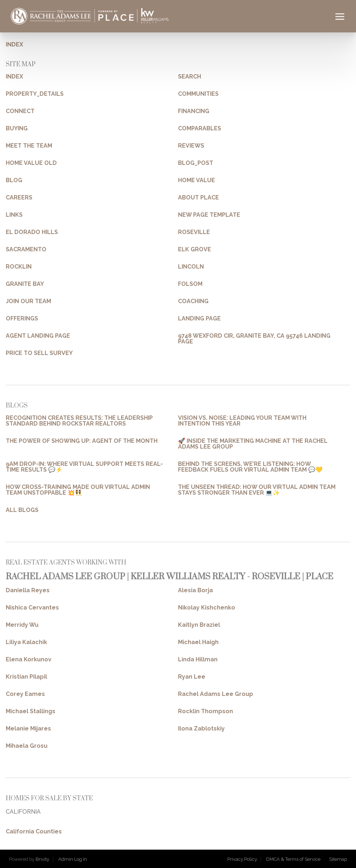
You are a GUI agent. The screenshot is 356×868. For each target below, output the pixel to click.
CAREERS (19, 198)
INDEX (14, 44)
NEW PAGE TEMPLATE (209, 215)
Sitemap (338, 859)
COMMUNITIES (198, 94)
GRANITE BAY (25, 284)
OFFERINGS (22, 319)
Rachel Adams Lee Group (216, 694)
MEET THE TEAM (29, 146)
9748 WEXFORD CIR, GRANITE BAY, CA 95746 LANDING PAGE (254, 339)
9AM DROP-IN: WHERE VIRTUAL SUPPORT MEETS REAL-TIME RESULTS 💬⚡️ (84, 467)
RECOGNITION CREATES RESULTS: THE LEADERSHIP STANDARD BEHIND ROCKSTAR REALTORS (79, 421)
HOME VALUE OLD (31, 163)
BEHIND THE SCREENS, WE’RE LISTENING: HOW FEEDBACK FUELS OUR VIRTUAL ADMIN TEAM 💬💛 (250, 467)
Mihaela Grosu (27, 746)
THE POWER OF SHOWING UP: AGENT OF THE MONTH (82, 441)
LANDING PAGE (199, 319)
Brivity (42, 859)
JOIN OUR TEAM (28, 301)
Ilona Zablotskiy (201, 729)
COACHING (193, 301)
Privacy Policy (242, 859)
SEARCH (190, 77)
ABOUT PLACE (198, 198)
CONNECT (20, 111)
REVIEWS (191, 146)
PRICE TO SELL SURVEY (39, 353)
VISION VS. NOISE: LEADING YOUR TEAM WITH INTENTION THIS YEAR (242, 421)
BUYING (17, 129)
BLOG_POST (196, 163)
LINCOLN (191, 267)
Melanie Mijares (28, 729)
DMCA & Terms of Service (293, 859)
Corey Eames (25, 694)
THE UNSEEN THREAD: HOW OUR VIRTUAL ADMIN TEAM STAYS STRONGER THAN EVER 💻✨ (257, 490)
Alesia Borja (195, 590)
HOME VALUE (197, 180)
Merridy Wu (22, 625)
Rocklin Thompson (206, 711)
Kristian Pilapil (26, 677)
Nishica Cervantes (32, 608)
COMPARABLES (200, 129)
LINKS (14, 215)
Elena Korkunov (29, 660)
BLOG (14, 180)
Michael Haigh (198, 642)
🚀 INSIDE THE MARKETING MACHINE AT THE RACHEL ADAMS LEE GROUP (253, 444)
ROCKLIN (19, 267)
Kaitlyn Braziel (199, 625)
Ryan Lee (192, 677)
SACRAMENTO (26, 249)
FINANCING (194, 111)
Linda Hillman (198, 660)
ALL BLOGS (22, 510)
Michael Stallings (31, 711)
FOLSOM (190, 284)
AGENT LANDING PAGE (38, 336)
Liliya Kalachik (26, 642)
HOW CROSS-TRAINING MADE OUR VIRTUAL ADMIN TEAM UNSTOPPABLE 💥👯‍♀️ (78, 490)
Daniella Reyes (28, 590)
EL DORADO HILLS (32, 232)
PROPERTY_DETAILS (35, 94)
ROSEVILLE (194, 232)
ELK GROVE (195, 249)
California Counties (34, 831)
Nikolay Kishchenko (207, 608)
